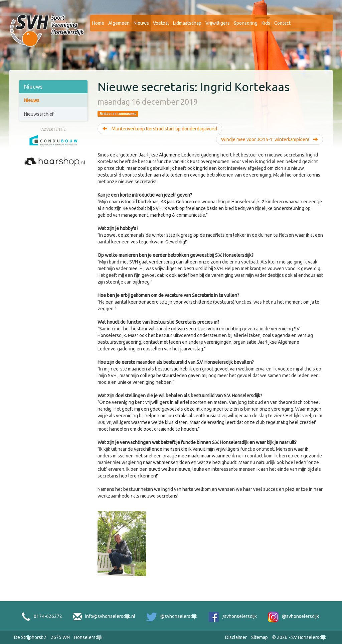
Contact (282, 23)
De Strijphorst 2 (30, 637)
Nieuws (141, 23)
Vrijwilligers (218, 23)
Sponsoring (246, 23)
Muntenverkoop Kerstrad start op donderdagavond (160, 129)
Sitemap (260, 637)
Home (98, 23)
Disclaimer (236, 637)
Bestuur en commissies (118, 114)
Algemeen (119, 23)
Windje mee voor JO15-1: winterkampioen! (270, 139)
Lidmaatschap (187, 23)
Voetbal (161, 23)
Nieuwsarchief (39, 114)
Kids (266, 23)
